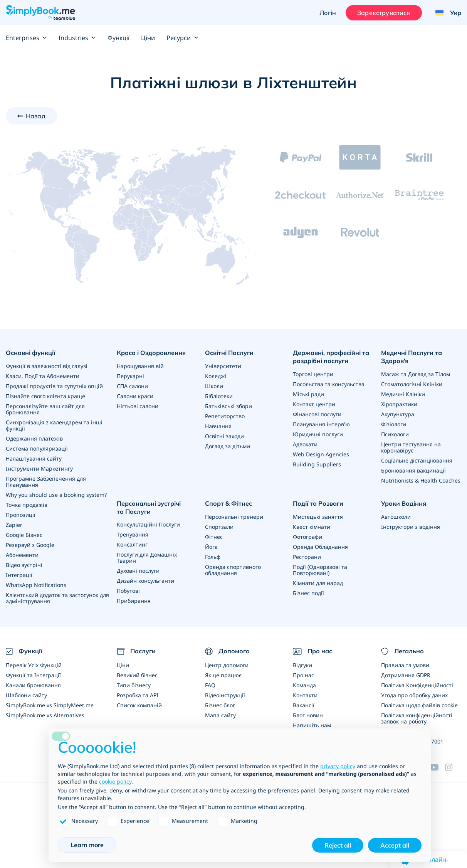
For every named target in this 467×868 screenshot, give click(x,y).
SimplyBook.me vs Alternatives (45, 715)
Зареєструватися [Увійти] (384, 13)
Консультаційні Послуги (148, 524)
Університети (223, 366)
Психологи (395, 434)
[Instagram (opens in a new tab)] (453, 767)
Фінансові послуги (317, 414)
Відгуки (302, 665)
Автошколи (396, 517)
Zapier (14, 525)
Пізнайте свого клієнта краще (45, 396)
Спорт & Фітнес (228, 503)
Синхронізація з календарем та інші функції (54, 425)
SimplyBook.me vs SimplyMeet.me (50, 705)
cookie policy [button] (115, 781)
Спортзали (219, 527)
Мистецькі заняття (318, 517)
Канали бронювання (33, 685)
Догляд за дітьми (228, 446)
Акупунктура (398, 414)
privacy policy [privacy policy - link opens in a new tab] (338, 766)
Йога (211, 547)
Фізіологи (394, 424)
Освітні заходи (224, 436)
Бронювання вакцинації (413, 470)
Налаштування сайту (34, 458)
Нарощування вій (140, 366)
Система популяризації (37, 448)
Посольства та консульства (329, 384)
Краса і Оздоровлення (151, 353)
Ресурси (182, 38)
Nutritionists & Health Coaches (421, 480)
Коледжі (216, 376)
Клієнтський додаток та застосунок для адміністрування (57, 598)
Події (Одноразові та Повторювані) (320, 570)
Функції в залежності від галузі (47, 366)
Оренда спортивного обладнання (233, 570)
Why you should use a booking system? (56, 495)
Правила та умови (405, 665)
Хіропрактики (399, 404)
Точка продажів (27, 505)
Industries (77, 38)
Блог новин (308, 715)
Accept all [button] (395, 845)
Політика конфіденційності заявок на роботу (417, 718)
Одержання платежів (34, 438)
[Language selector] (445, 13)
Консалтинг (132, 544)
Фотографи (307, 537)
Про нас (303, 675)
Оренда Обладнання (320, 547)
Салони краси (135, 396)
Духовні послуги (138, 571)
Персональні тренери (234, 517)
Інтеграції (19, 575)
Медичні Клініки (403, 394)
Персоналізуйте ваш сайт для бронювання (45, 409)
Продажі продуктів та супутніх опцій (54, 386)
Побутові (128, 591)
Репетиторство (225, 416)
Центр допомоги (227, 665)
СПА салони (132, 386)
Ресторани (307, 557)
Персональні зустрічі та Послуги (149, 507)
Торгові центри (313, 374)
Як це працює (223, 675)
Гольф (213, 557)
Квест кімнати (312, 527)
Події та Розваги (318, 503)
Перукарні (130, 376)
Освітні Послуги (229, 353)
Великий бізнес (137, 675)
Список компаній (139, 705)
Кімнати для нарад (318, 583)
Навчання (218, 426)
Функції (118, 38)
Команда (304, 685)
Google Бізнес (24, 535)
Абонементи (22, 555)
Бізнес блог (220, 705)
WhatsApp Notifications (36, 585)
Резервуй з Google (30, 545)
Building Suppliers (317, 464)
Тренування (133, 534)
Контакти (305, 695)
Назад (36, 116)
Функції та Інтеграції (33, 675)
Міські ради (308, 394)
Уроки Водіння (404, 503)
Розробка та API (138, 695)
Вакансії (304, 705)
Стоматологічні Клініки (412, 384)
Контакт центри (314, 404)
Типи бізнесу (134, 685)
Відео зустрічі (24, 565)
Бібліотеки (219, 396)
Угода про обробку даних (414, 695)
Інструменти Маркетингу (39, 468)
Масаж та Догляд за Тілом (416, 374)
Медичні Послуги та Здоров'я (412, 357)
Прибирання (134, 601)
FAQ (210, 685)
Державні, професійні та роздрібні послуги (331, 357)
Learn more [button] (87, 845)
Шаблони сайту (26, 695)
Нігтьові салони (138, 406)
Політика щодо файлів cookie (419, 705)
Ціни (148, 38)
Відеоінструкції (225, 695)
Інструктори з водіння (411, 527)
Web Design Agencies (321, 454)
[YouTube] (437, 767)
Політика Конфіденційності (417, 685)
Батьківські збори (228, 406)
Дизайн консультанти (145, 581)
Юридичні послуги (318, 434)
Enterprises (26, 38)
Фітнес (214, 537)
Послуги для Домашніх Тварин (147, 558)
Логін (328, 13)
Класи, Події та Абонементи (43, 376)
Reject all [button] (338, 845)
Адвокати (305, 444)
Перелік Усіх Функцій (34, 665)
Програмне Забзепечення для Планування (46, 482)
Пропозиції (21, 515)
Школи (214, 386)
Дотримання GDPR (406, 675)
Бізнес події (308, 593)
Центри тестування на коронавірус (411, 447)
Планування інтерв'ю (321, 424)
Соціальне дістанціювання (417, 460)
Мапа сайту (220, 715)
